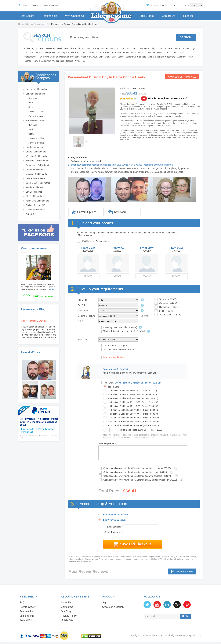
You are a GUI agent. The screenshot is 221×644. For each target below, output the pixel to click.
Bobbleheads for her (35, 121)
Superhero (170, 57)
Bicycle (73, 48)
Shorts (108, 57)
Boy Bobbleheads (34, 192)
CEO (128, 48)
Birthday (82, 48)
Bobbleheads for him (35, 94)
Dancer (177, 48)
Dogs (193, 48)
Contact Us (168, 16)
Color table (145, 316)
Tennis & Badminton (42, 61)
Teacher (27, 61)
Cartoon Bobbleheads (36, 152)
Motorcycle (158, 53)
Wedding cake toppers (63, 61)
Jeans (133, 53)
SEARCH (185, 37)
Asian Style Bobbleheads (37, 201)
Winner (78, 61)
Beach (59, 48)
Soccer (121, 57)
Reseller (188, 16)
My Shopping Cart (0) (159, 5)
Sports (31, 107)
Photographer (30, 57)
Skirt (114, 57)
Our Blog (66, 611)
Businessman (107, 48)
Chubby (152, 48)
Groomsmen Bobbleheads (38, 165)
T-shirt (190, 57)
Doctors (185, 48)
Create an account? (51, 5)
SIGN (185, 616)
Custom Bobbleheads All (38, 24)
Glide (78, 53)
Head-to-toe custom (35, 147)
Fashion (34, 53)
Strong (151, 57)
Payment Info (27, 611)
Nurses (168, 53)
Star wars (142, 57)
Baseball (40, 48)
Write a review (185, 571)
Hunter (126, 53)
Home (24, 5)
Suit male (159, 57)
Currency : (186, 5)
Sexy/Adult (92, 57)
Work (31, 103)
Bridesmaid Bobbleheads (37, 161)
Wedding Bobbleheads (36, 156)
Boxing (96, 48)
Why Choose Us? (76, 16)
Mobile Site (67, 620)
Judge (141, 53)
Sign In (106, 602)
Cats (122, 48)
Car (117, 48)
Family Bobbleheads (35, 187)
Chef (134, 48)
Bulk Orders (147, 16)
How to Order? (28, 607)
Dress (26, 53)
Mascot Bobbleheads (35, 210)
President (75, 57)
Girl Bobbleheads (34, 196)
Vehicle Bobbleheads (35, 178)
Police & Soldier (50, 57)
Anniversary (29, 48)
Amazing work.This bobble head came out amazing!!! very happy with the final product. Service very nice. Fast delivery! (39, 287)
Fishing (61, 53)
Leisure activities (36, 112)
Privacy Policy (69, 616)
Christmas (142, 48)
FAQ (174, 5)
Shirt (101, 57)
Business (33, 98)
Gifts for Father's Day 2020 (34, 321)
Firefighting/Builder (48, 53)
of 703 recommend (39, 296)
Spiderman (131, 57)
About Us (66, 602)
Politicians (64, 57)
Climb (160, 48)
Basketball (50, 48)
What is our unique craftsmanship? (168, 98)
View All (51, 289)
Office (175, 53)
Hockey (118, 53)
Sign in (35, 5)
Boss (89, 48)
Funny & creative (36, 116)
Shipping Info (27, 616)
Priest (83, 57)
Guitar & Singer (106, 53)
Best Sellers (27, 16)
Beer (66, 48)
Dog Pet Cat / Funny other (38, 183)
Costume (168, 48)
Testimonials (50, 16)
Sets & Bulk (31, 214)
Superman (181, 57)
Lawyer (148, 53)
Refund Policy (27, 620)
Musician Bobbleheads (36, 174)
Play (40, 57)
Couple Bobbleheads (35, 170)
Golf (84, 53)
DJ (84, 61)
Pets (182, 53)
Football (70, 53)
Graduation (92, 53)
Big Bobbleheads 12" (35, 205)
